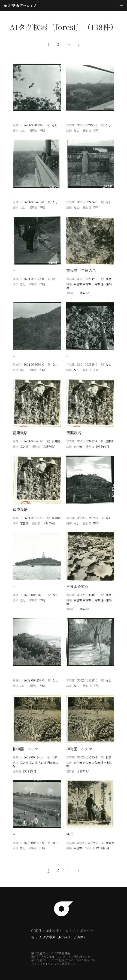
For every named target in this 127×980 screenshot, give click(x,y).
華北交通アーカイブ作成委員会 (51, 953)
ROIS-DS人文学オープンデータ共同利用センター (62, 957)
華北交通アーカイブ (60, 931)
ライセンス (49, 963)
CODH (36, 931)
